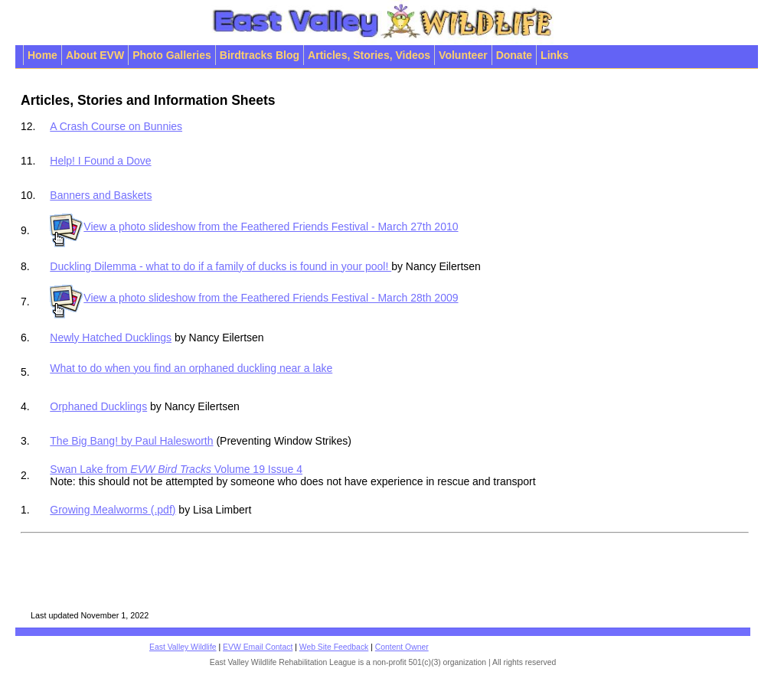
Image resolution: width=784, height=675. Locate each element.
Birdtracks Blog (260, 55)
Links (555, 55)
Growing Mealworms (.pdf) (113, 510)
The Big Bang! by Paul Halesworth (131, 441)
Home (42, 55)
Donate (514, 55)
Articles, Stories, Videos (369, 55)
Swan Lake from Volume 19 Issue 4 (176, 469)
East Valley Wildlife (183, 647)
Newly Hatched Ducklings (111, 337)
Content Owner (402, 647)
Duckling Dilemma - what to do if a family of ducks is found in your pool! (220, 266)
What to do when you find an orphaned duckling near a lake (316, 372)
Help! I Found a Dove (100, 161)
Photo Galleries (172, 55)
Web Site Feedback (334, 647)
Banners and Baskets (101, 195)
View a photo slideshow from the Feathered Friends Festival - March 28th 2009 (254, 298)
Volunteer (463, 55)
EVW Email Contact (258, 647)
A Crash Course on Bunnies (116, 126)
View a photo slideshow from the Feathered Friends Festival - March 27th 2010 (254, 227)
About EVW (95, 55)
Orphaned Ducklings (98, 406)
